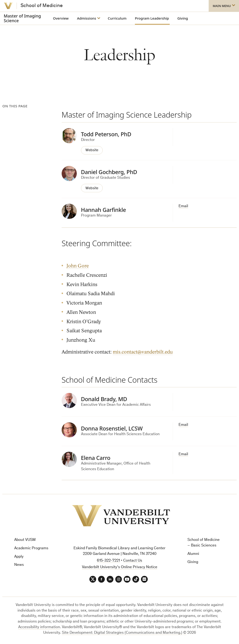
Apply (19, 556)
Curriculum (117, 18)
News (19, 565)
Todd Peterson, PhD (106, 134)
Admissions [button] (87, 18)
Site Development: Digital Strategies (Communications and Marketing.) (122, 633)
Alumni (193, 554)
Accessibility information (39, 627)
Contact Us (133, 560)
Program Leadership (152, 18)
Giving (183, 18)
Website (92, 150)
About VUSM (25, 540)
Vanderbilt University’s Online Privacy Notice (120, 567)
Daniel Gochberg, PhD (109, 172)
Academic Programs (31, 548)
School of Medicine (42, 6)
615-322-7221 (108, 560)
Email (183, 206)
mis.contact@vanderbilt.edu (143, 352)
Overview (61, 18)
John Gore (78, 266)
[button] (224, 6)
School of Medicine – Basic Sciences (204, 542)
